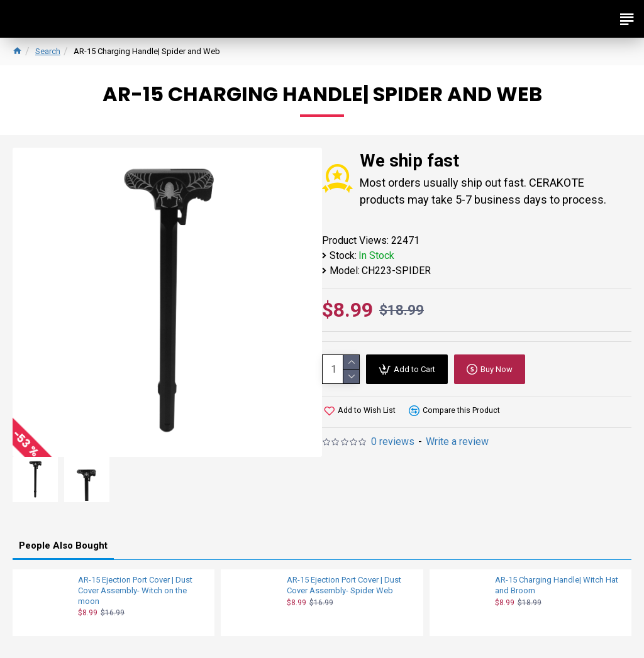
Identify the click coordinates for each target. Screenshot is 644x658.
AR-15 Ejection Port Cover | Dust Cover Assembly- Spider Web (344, 585)
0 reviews (393, 441)
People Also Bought (63, 546)
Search (48, 51)
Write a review (457, 441)
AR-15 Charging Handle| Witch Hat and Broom (557, 585)
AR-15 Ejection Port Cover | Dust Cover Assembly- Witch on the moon (135, 590)
